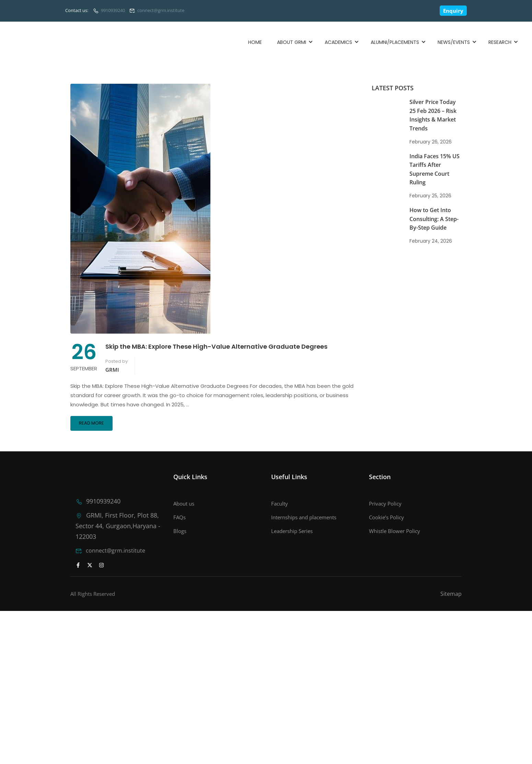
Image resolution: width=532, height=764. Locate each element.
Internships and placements (304, 517)
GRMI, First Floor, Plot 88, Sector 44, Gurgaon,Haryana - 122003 (114, 525)
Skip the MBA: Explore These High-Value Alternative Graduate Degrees (216, 346)
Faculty (280, 503)
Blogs (180, 531)
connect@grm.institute (161, 10)
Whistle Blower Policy (395, 531)
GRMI (112, 370)
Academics (338, 42)
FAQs (180, 517)
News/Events (454, 42)
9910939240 (113, 10)
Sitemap (451, 592)
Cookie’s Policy (386, 517)
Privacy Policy (385, 503)
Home (255, 42)
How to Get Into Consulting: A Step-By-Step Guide (434, 219)
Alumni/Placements (395, 42)
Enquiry (453, 11)
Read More (91, 423)
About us (184, 503)
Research (500, 42)
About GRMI (292, 42)
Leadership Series (292, 531)
